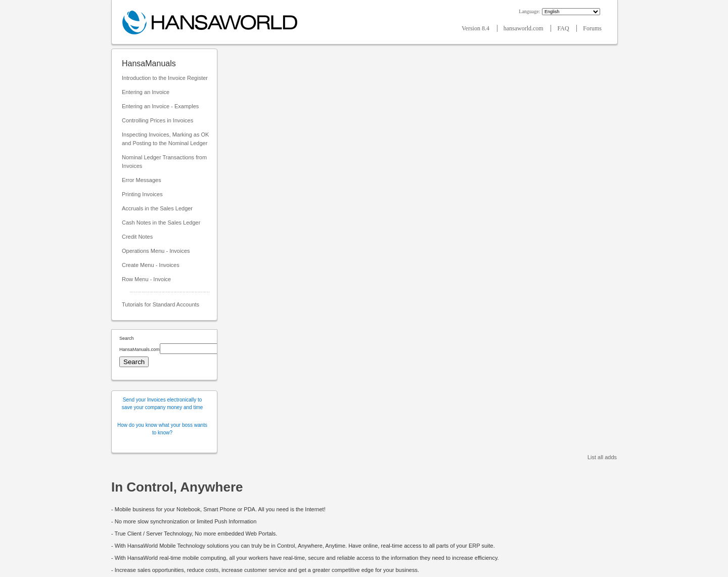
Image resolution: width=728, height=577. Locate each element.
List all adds (602, 457)
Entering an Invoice (146, 92)
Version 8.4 (476, 28)
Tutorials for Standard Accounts (161, 304)
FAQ (564, 28)
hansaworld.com (524, 28)
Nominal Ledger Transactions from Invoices (164, 162)
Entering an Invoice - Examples (160, 106)
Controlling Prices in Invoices (157, 120)
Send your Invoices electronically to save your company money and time (163, 404)
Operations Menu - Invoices (156, 251)
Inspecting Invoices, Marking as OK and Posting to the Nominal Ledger (165, 139)
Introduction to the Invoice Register (165, 78)
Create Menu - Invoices (151, 265)
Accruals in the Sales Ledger (157, 208)
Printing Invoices (142, 194)
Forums (592, 28)
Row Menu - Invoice (146, 279)
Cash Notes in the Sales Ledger (161, 223)
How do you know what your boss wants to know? (162, 429)
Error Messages (142, 180)
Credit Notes (137, 237)
